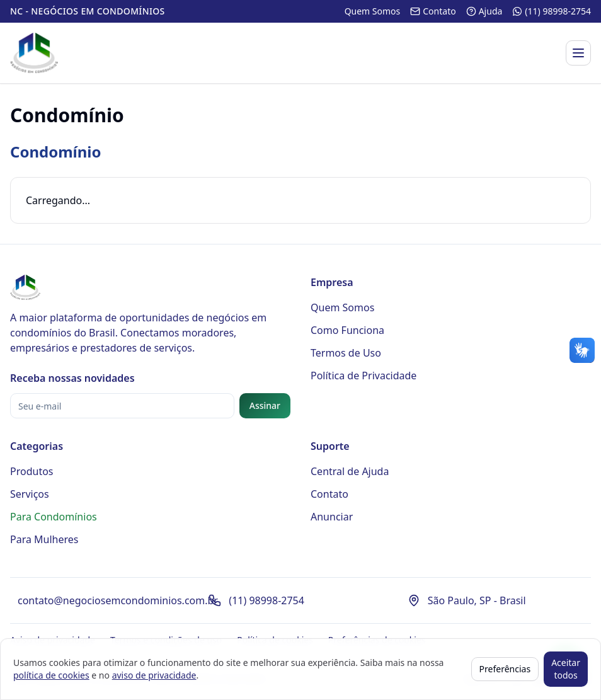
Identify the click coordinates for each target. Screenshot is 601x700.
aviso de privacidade (154, 675)
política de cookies (51, 675)
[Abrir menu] (578, 53)
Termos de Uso (346, 353)
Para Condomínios (54, 517)
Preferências (505, 669)
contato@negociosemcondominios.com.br (118, 600)
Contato (329, 494)
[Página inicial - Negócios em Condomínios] (34, 53)
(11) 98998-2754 (266, 600)
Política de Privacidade (363, 376)
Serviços (30, 494)
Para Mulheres (44, 539)
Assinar (265, 405)
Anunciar (332, 517)
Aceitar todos (566, 669)
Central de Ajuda (350, 471)
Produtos (32, 471)
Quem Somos (342, 307)
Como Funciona (347, 330)
